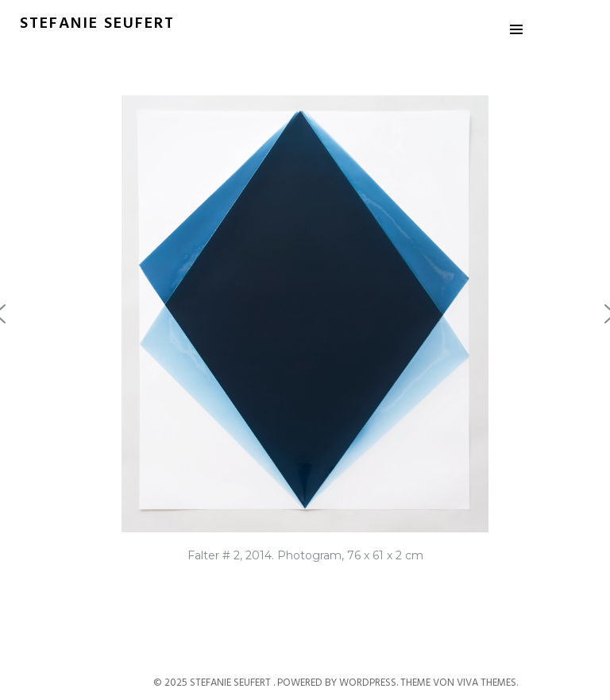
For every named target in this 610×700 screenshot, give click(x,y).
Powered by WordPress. (339, 683)
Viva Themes (486, 683)
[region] (305, 337)
